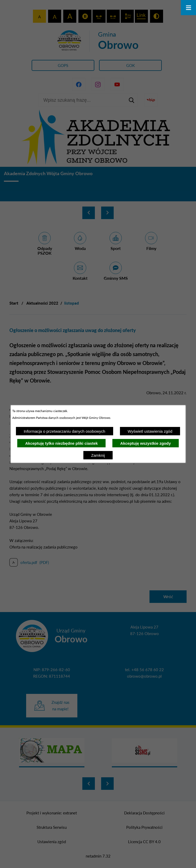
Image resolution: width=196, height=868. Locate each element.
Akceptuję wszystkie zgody (145, 443)
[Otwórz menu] (188, 8)
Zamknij (98, 455)
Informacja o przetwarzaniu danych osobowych (65, 431)
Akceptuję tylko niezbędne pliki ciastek (61, 443)
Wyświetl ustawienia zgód (150, 431)
